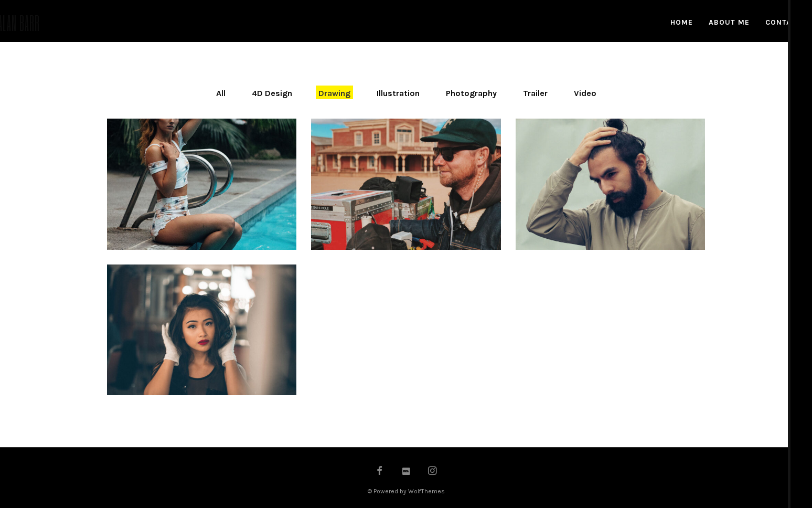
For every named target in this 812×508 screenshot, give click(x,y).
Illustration (398, 93)
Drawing (334, 93)
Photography (471, 93)
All (221, 93)
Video (585, 93)
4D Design (272, 93)
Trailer (535, 93)
